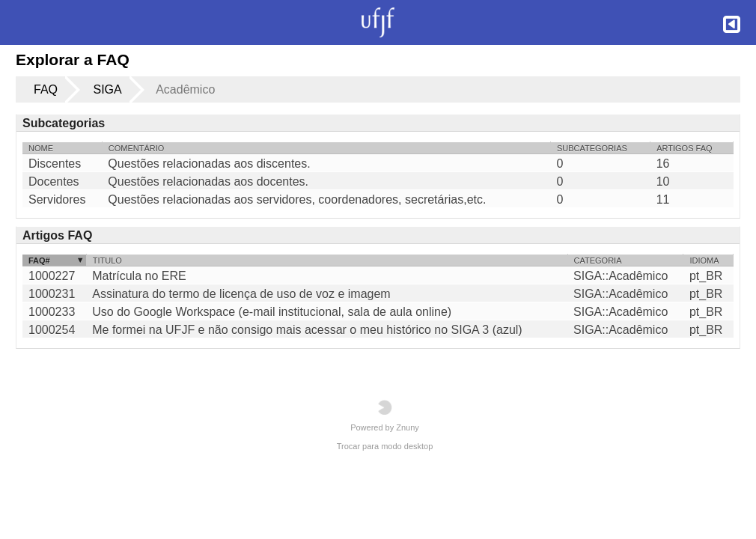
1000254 (52, 330)
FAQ (46, 89)
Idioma (704, 261)
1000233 (52, 312)
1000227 (52, 276)
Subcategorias (592, 148)
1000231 (52, 294)
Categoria (598, 261)
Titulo (107, 261)
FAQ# (39, 261)
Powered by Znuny (385, 416)
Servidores (57, 200)
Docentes (54, 182)
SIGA (107, 89)
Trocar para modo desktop (385, 446)
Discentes (55, 164)
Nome (41, 148)
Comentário (137, 148)
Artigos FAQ (684, 148)
